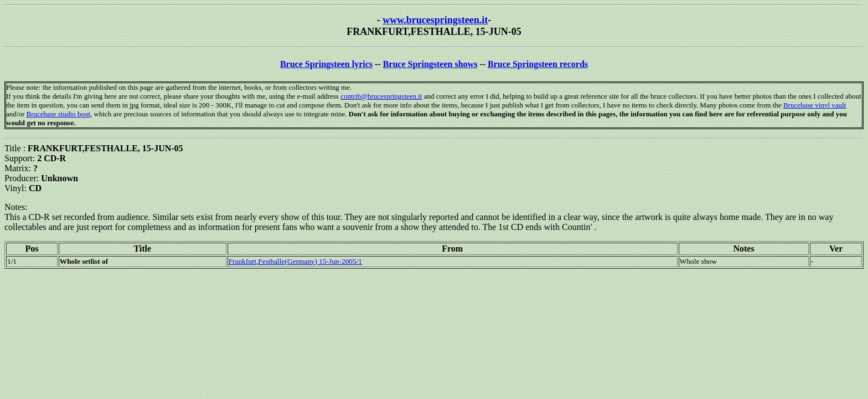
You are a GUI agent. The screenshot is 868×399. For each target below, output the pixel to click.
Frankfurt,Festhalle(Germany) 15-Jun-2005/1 (295, 261)
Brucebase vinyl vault (815, 105)
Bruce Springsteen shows (430, 64)
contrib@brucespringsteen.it (381, 96)
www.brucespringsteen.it (435, 20)
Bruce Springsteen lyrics (326, 64)
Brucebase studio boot (58, 114)
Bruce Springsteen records (538, 64)
